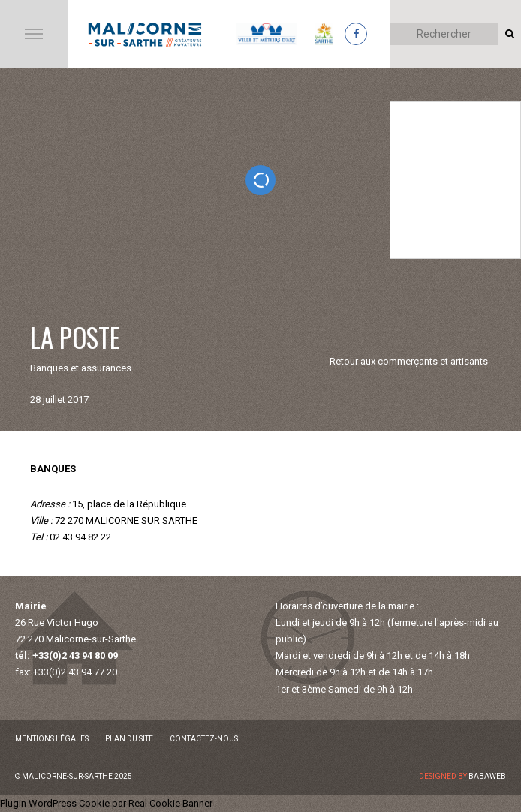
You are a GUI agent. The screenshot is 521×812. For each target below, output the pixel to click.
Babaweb (487, 776)
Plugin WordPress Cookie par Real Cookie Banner (106, 803)
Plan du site (129, 739)
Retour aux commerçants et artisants (409, 361)
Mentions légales (52, 739)
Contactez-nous (204, 739)
